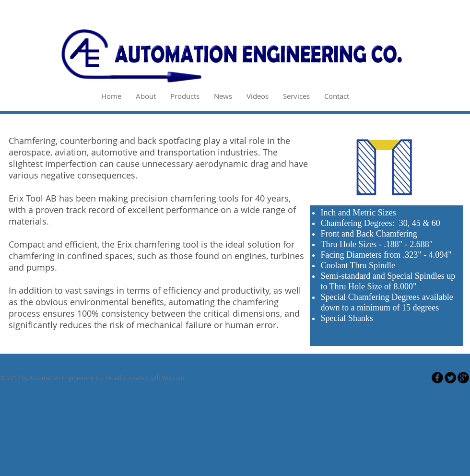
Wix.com (173, 378)
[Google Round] (463, 378)
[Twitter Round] (450, 378)
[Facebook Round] (437, 378)
